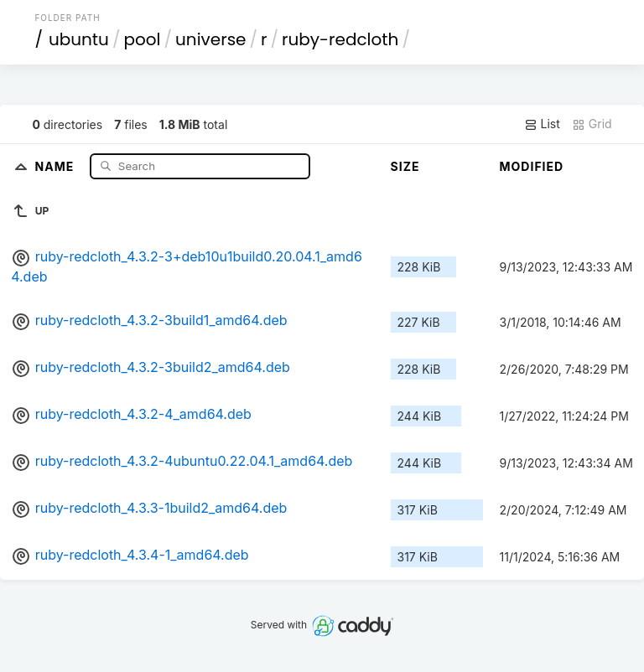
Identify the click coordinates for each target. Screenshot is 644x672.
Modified (532, 166)
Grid (592, 124)
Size (405, 166)
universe (210, 39)
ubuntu (79, 39)
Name (57, 165)
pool (142, 39)
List (542, 124)
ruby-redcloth (340, 39)
